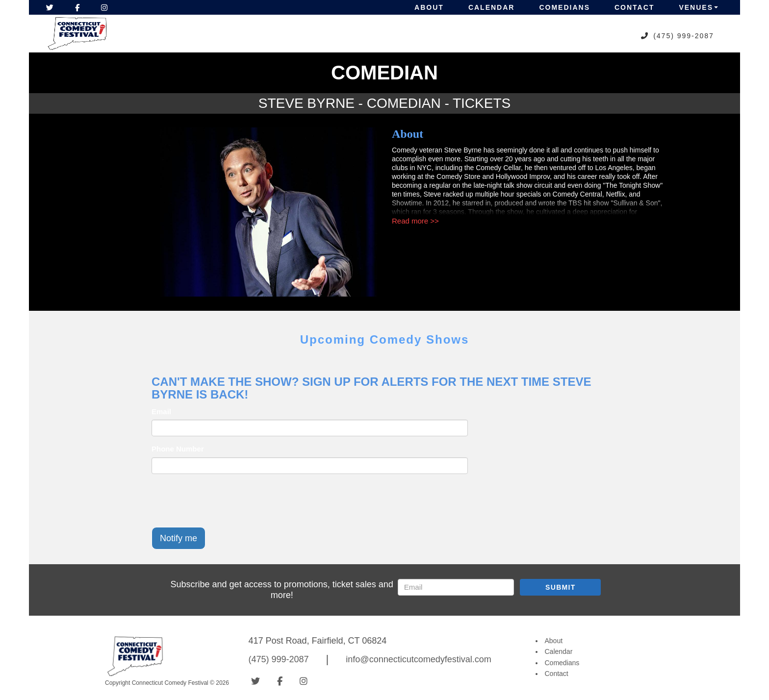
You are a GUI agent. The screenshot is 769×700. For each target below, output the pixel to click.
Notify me (179, 538)
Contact (634, 7)
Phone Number (178, 449)
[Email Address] (456, 587)
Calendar (492, 7)
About (429, 7)
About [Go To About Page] (554, 641)
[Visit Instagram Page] (104, 7)
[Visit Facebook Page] (77, 7)
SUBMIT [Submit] (560, 587)
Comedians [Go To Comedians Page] (562, 663)
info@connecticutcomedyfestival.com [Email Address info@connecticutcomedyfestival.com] (418, 659)
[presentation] (226, 500)
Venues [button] (698, 7)
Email (161, 412)
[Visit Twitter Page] (50, 7)
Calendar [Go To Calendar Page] (559, 651)
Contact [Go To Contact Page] (557, 674)
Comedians (564, 7)
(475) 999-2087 (684, 36)
